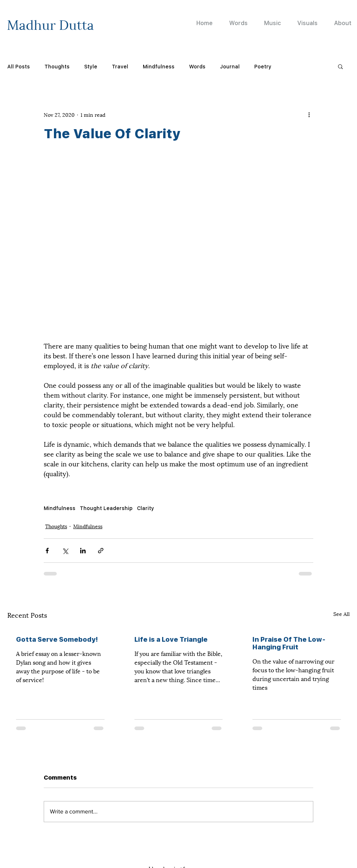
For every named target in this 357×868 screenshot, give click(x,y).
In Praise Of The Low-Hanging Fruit (289, 643)
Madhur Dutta (50, 24)
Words (197, 66)
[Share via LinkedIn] (83, 551)
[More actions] (309, 114)
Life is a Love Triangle (171, 639)
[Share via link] (101, 551)
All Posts (19, 66)
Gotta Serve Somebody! (57, 639)
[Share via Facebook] (47, 551)
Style (91, 66)
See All (342, 614)
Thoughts (57, 66)
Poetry (263, 66)
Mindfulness (159, 66)
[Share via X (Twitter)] (65, 551)
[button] (340, 66)
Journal (230, 66)
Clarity (146, 508)
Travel (120, 66)
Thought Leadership (106, 508)
